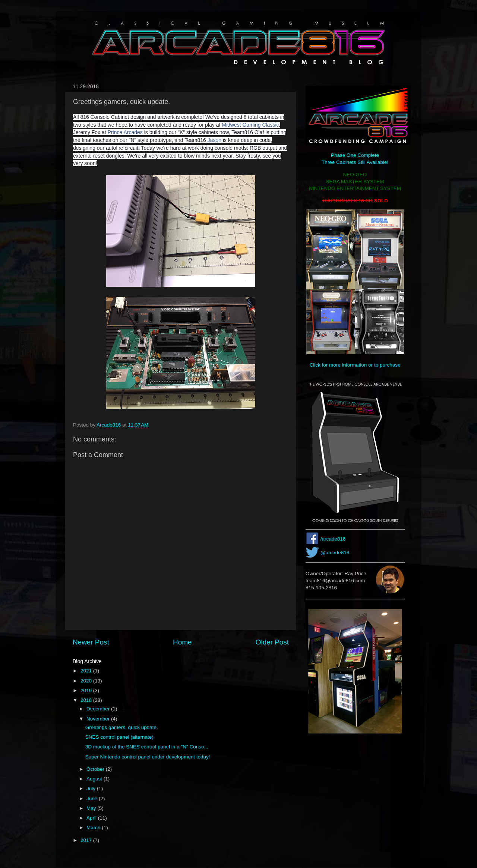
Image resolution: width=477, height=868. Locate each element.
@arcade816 (335, 553)
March (94, 828)
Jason (214, 140)
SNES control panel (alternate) (119, 737)
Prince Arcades (125, 132)
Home (182, 642)
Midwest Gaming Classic (250, 125)
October (96, 769)
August (95, 779)
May (92, 808)
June (93, 799)
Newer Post (91, 642)
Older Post (272, 642)
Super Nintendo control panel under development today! (148, 757)
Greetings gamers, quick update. (122, 727)
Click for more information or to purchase (355, 365)
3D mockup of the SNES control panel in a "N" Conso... (147, 747)
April (92, 818)
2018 (87, 700)
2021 (87, 671)
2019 (87, 690)
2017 (87, 840)
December (99, 709)
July (92, 788)
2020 (87, 681)
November (99, 719)
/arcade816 (333, 539)
